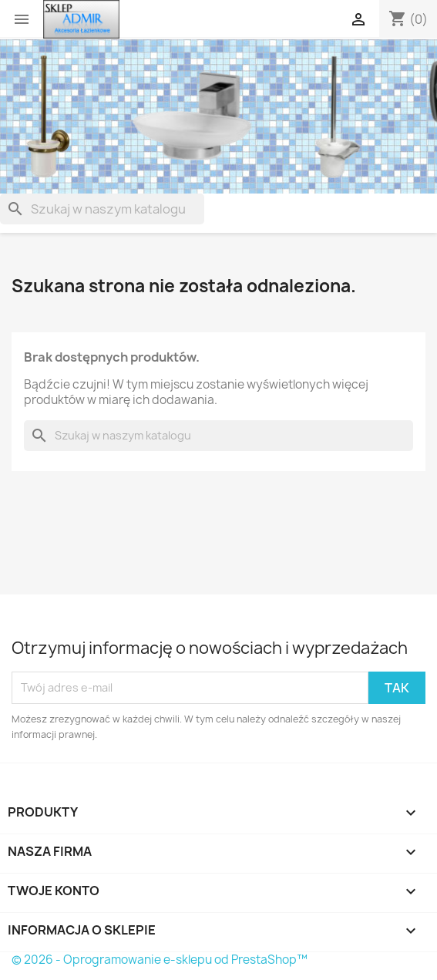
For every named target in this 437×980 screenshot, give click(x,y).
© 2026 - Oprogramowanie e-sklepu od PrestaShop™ (160, 960)
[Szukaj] (102, 209)
